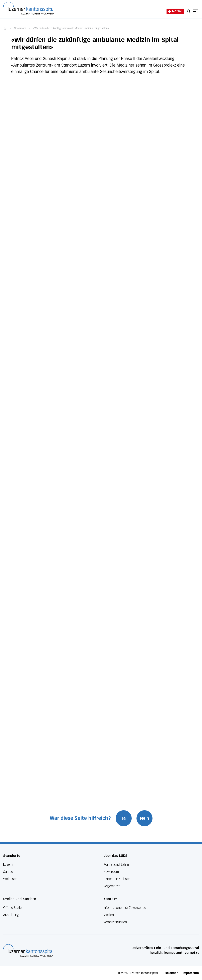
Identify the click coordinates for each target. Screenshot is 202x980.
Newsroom (20, 29)
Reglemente (112, 886)
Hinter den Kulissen (117, 879)
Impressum (191, 973)
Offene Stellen (13, 908)
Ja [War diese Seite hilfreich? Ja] (124, 818)
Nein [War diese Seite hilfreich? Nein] (144, 818)
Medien (109, 915)
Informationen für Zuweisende (125, 908)
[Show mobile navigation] (196, 11)
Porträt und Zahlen (117, 865)
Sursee (8, 872)
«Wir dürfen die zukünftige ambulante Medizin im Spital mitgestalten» (71, 29)
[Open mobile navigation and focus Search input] (189, 11)
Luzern (8, 865)
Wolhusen (10, 879)
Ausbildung (11, 915)
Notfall (175, 11)
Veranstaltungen (115, 922)
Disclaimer (170, 973)
